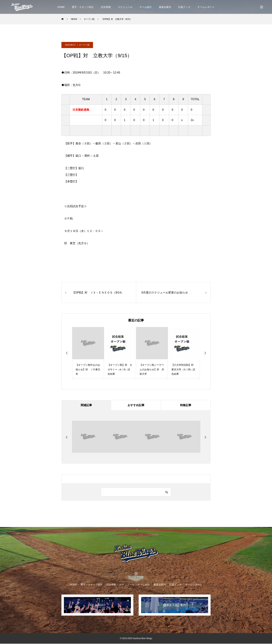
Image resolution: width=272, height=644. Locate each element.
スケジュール (125, 7)
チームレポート (206, 7)
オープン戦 (84, 45)
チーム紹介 (146, 7)
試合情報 (106, 7)
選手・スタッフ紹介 (83, 7)
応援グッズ (184, 7)
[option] (88, 353)
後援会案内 (165, 7)
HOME (61, 7)
